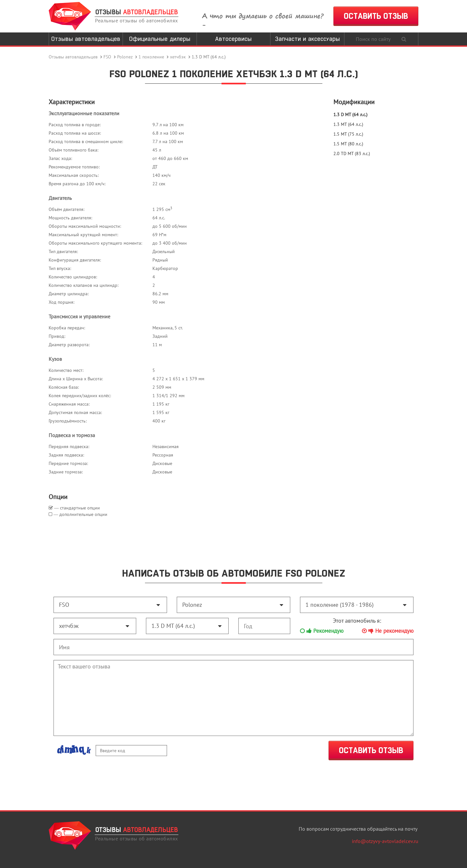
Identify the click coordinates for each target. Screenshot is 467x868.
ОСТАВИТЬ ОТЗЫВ (376, 16)
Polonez (125, 57)
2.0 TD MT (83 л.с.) (352, 153)
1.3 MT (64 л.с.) (348, 124)
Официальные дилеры (160, 39)
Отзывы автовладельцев (86, 39)
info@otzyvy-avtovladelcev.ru (385, 841)
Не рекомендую (388, 631)
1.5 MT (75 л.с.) (348, 134)
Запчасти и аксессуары (307, 39)
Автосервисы (233, 39)
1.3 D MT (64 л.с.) (350, 115)
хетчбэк (178, 57)
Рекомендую (322, 631)
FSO (107, 57)
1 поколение (151, 57)
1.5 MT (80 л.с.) (348, 144)
